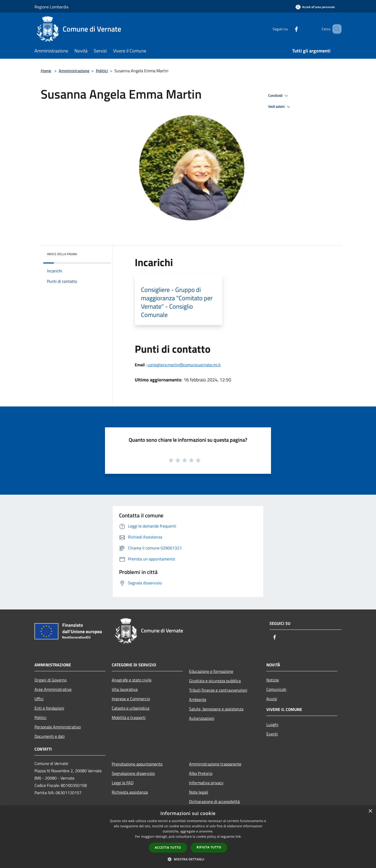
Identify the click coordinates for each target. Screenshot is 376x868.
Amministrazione (74, 71)
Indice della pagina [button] (62, 254)
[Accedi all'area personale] (315, 7)
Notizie (273, 680)
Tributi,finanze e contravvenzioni (218, 690)
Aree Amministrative (53, 689)
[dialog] (188, 837)
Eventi (272, 734)
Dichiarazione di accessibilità (214, 801)
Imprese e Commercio (131, 699)
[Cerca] (335, 29)
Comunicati (276, 689)
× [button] (370, 811)
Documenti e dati (50, 736)
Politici (102, 71)
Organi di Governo (51, 680)
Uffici (39, 699)
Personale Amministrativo (58, 727)
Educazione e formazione (211, 671)
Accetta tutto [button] (168, 848)
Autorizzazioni (202, 718)
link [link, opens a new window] (238, 837)
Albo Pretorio (201, 773)
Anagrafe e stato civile (132, 680)
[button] (188, 859)
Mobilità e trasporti (129, 717)
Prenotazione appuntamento (137, 764)
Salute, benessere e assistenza (216, 709)
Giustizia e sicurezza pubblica (215, 681)
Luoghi (272, 725)
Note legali (199, 792)
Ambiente (198, 699)
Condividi (279, 96)
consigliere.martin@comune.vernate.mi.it (184, 365)
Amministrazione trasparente (215, 764)
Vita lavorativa (125, 689)
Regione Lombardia (51, 7)
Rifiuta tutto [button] (209, 847)
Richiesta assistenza (130, 792)
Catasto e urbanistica (131, 708)
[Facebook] (289, 29)
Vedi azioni (280, 107)
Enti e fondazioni (49, 708)
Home (46, 71)
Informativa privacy (206, 783)
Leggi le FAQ (123, 783)
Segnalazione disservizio (133, 773)
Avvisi (272, 699)
